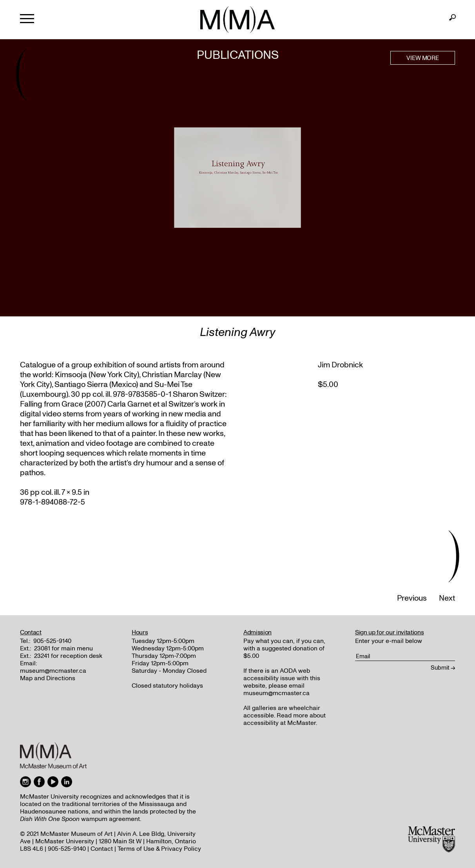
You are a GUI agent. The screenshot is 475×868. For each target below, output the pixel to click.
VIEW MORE (423, 58)
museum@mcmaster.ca (53, 671)
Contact (102, 849)
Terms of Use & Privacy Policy (159, 849)
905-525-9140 (52, 641)
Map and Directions (48, 678)
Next (447, 598)
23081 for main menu (63, 648)
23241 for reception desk (68, 656)
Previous (412, 598)
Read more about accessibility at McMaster (285, 719)
